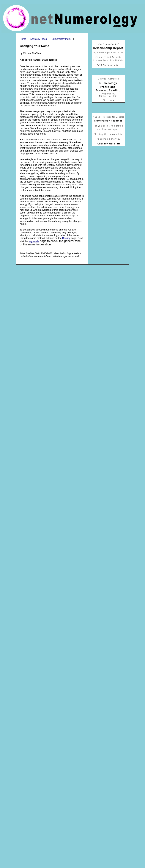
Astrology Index (39, 39)
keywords (34, 241)
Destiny (66, 238)
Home (23, 39)
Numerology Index (61, 39)
